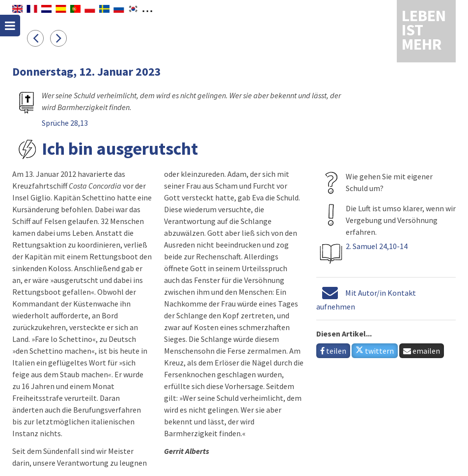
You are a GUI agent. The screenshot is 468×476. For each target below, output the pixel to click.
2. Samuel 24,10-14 (377, 246)
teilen (333, 351)
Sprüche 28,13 (65, 123)
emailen (422, 351)
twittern (375, 351)
